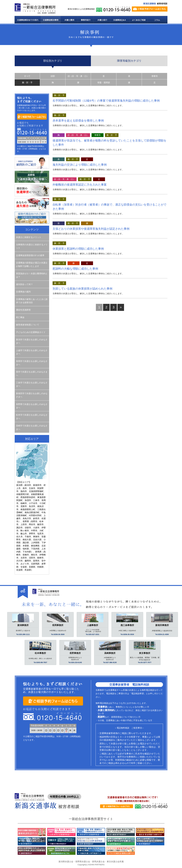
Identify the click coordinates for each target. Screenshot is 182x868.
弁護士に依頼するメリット (29, 237)
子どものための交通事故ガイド (31, 332)
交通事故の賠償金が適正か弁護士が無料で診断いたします (32, 264)
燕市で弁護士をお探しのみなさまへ (32, 373)
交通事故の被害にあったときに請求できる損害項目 (32, 301)
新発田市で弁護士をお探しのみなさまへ (32, 395)
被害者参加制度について (28, 325)
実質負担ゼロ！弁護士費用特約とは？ (32, 275)
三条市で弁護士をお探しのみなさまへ (32, 384)
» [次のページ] (121, 307)
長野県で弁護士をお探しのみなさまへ (32, 406)
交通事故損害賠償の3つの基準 (30, 255)
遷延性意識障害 (23, 310)
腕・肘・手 (27, 83)
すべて (27, 76)
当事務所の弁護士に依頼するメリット (32, 246)
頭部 (53, 76)
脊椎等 (155, 76)
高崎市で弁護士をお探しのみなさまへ (32, 427)
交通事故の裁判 (23, 292)
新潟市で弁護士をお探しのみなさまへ (32, 341)
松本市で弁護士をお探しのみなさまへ (32, 417)
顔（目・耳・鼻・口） (78, 76)
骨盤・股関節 (104, 83)
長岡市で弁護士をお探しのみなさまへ (32, 363)
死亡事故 (20, 317)
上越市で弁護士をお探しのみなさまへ (32, 352)
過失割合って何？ (24, 284)
